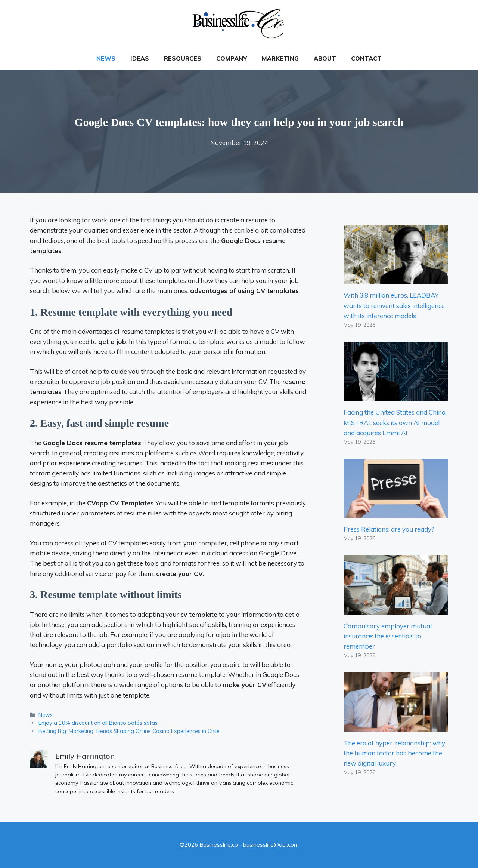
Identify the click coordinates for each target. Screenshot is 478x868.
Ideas (140, 58)
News (106, 58)
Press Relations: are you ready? (389, 529)
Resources (183, 58)
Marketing (280, 58)
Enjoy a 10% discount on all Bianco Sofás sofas (98, 723)
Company (232, 58)
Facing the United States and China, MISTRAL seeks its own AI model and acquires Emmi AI (395, 422)
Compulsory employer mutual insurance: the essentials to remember (388, 636)
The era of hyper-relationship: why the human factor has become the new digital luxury (394, 753)
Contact (366, 58)
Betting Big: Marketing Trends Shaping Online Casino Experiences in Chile (129, 731)
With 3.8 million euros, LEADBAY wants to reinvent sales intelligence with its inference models (394, 305)
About (325, 58)
